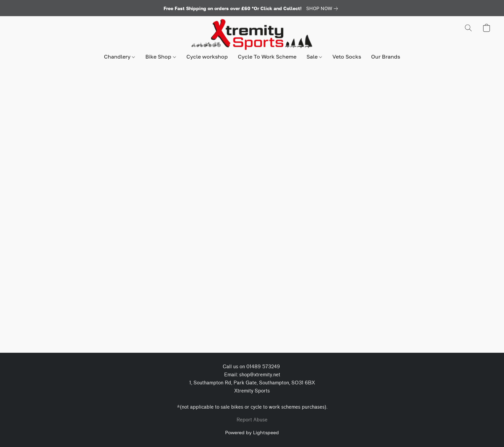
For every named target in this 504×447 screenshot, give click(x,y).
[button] (252, 35)
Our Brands (386, 57)
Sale (314, 57)
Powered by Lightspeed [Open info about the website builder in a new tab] (252, 432)
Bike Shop (160, 57)
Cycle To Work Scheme (267, 57)
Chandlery (119, 57)
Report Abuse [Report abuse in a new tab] (252, 420)
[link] (323, 8)
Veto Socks (347, 57)
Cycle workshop (207, 57)
